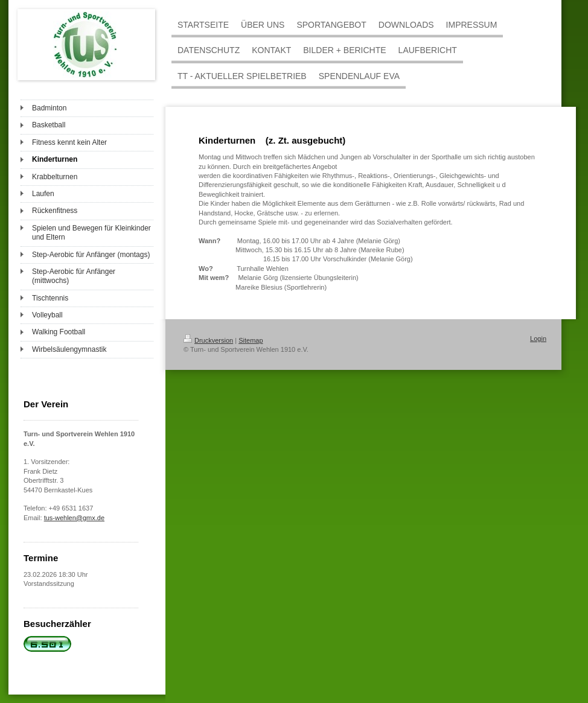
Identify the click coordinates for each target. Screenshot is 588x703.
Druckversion (208, 340)
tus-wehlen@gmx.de (74, 518)
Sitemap (251, 340)
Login (538, 339)
